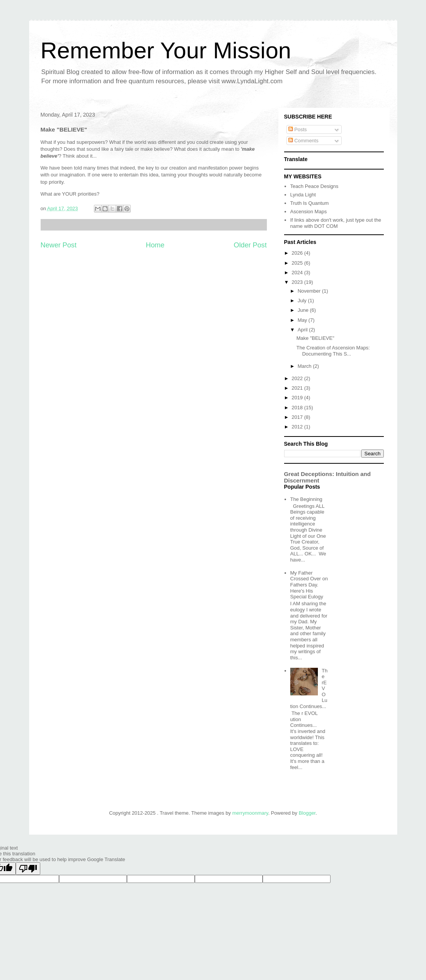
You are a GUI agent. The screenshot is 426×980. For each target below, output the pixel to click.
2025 (298, 263)
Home (155, 245)
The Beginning (306, 499)
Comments (303, 141)
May (303, 320)
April (303, 330)
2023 (298, 282)
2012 (298, 427)
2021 (298, 388)
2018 (298, 408)
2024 (298, 273)
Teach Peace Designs (314, 186)
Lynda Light (303, 195)
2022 (298, 378)
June (304, 310)
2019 (298, 398)
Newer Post (59, 245)
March (305, 366)
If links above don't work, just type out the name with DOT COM (336, 223)
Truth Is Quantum (310, 203)
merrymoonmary (250, 813)
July (303, 301)
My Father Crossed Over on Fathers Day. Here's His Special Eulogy (309, 585)
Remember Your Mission (166, 50)
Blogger (307, 813)
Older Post (250, 245)
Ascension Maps (308, 212)
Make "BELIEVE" (315, 338)
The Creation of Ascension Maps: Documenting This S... (333, 351)
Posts (298, 129)
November (310, 291)
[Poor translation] (28, 869)
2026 (298, 253)
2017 (298, 417)
